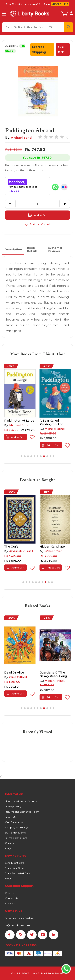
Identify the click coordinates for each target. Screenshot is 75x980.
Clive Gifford (18, 677)
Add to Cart (37, 215)
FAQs (8, 848)
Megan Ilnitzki (55, 681)
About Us (10, 817)
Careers (9, 843)
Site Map (10, 903)
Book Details (32, 249)
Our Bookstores (14, 822)
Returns (10, 893)
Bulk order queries (15, 833)
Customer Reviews (55, 249)
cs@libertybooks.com (17, 925)
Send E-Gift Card (15, 863)
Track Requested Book (18, 873)
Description (13, 249)
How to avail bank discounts (21, 801)
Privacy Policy (13, 806)
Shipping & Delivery (16, 827)
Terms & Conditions (16, 838)
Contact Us (11, 898)
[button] (22, 456)
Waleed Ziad (53, 551)
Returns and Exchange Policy (22, 812)
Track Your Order (15, 868)
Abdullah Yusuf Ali (22, 551)
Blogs (8, 878)
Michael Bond (21, 138)
